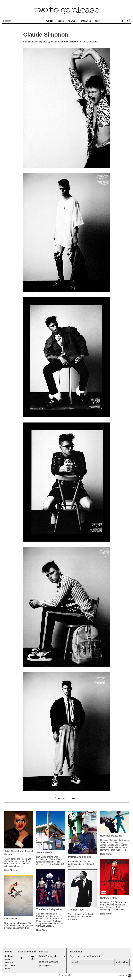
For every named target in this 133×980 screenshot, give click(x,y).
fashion (50, 21)
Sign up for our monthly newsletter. (86, 956)
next (74, 798)
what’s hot (73, 21)
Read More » (10, 870)
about (97, 21)
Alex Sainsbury (71, 42)
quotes (61, 21)
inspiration (86, 21)
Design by (125, 976)
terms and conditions (49, 962)
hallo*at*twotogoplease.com (52, 956)
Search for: (3, 21)
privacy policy (45, 965)
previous (61, 798)
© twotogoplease (66, 975)
